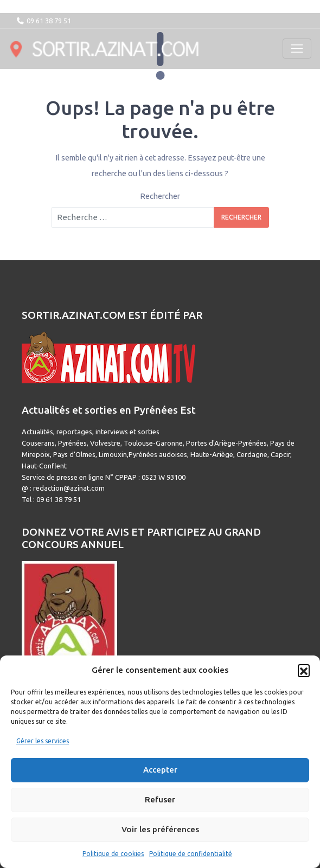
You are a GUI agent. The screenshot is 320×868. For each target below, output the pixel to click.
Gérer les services (43, 741)
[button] (304, 670)
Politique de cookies (113, 854)
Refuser (160, 799)
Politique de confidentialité (191, 854)
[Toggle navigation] (297, 49)
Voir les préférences (160, 829)
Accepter (160, 770)
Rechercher (160, 196)
